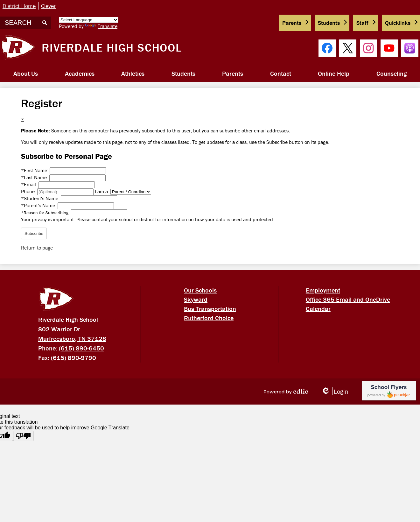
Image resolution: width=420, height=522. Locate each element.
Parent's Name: (39, 205)
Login (335, 391)
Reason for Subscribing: (46, 213)
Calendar (318, 309)
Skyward (196, 299)
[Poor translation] (23, 436)
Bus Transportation (210, 309)
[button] (26, 74)
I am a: (102, 191)
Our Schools (200, 290)
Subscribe (34, 233)
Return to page (37, 248)
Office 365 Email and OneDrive (348, 299)
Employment (323, 290)
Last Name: (35, 177)
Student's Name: (41, 198)
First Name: (35, 170)
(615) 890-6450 (81, 348)
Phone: (29, 191)
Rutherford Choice (209, 318)
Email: (30, 184)
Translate (101, 26)
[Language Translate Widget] (89, 20)
